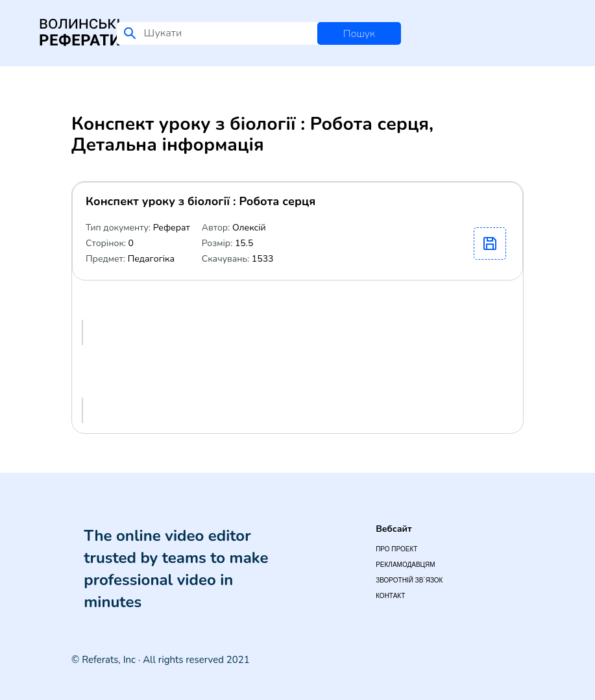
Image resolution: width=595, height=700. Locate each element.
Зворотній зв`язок (409, 580)
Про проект (396, 549)
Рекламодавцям (405, 565)
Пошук (359, 34)
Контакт (390, 596)
